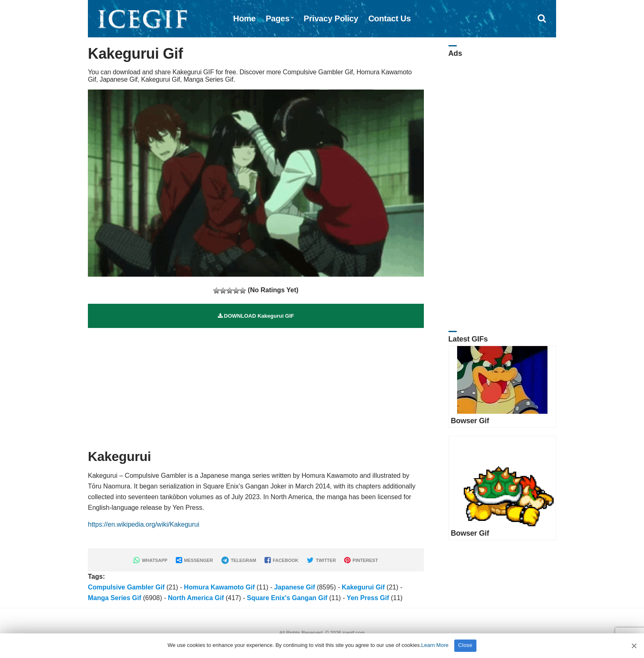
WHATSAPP (150, 560)
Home (245, 18)
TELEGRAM (239, 560)
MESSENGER (194, 560)
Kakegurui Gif (363, 587)
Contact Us (390, 18)
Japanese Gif (294, 587)
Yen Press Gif (368, 598)
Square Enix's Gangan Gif (287, 598)
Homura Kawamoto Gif (219, 587)
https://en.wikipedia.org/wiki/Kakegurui (144, 524)
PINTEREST (361, 560)
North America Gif (196, 598)
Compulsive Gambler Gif (126, 587)
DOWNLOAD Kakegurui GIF (256, 316)
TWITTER (321, 560)
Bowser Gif (470, 421)
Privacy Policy (331, 18)
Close (466, 645)
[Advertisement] (256, 385)
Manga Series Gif (115, 598)
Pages (278, 18)
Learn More (435, 645)
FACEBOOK (281, 560)
